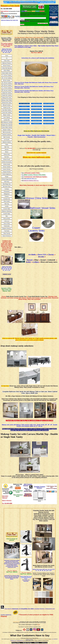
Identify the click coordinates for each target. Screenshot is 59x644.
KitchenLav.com (16, 622)
